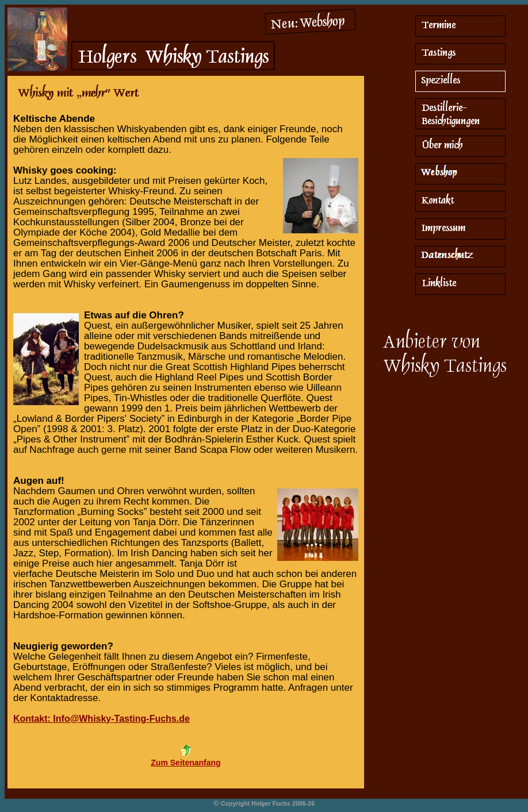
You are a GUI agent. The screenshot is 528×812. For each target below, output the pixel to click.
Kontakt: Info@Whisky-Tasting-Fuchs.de (102, 719)
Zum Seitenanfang (185, 763)
